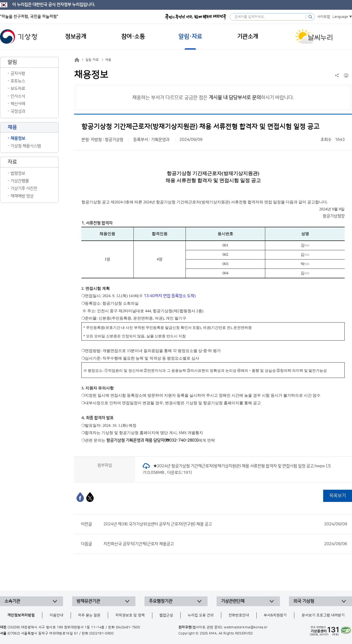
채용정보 (18, 138)
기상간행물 (20, 181)
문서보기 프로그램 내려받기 (323, 615)
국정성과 (18, 111)
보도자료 (18, 89)
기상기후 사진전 (24, 188)
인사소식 (18, 96)
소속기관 (12, 601)
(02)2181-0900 (101, 634)
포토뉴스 (18, 81)
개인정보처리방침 (21, 615)
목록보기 (338, 496)
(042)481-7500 (128, 627)
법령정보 (18, 173)
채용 (108, 60)
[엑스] (90, 497)
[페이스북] (80, 497)
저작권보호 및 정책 (130, 615)
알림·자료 (92, 60)
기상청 (19, 37)
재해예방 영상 (22, 196)
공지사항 (18, 73)
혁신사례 (18, 104)
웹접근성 (166, 615)
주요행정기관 (161, 601)
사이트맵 (324, 17)
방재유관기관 (88, 601)
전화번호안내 (239, 615)
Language (340, 17)
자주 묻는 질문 (89, 615)
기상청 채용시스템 (26, 146)
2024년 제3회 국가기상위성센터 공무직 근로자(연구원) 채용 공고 (225, 524)
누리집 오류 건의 (201, 615)
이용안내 (56, 615)
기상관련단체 (233, 601)
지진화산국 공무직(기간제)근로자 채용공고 (225, 544)
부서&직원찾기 (275, 615)
